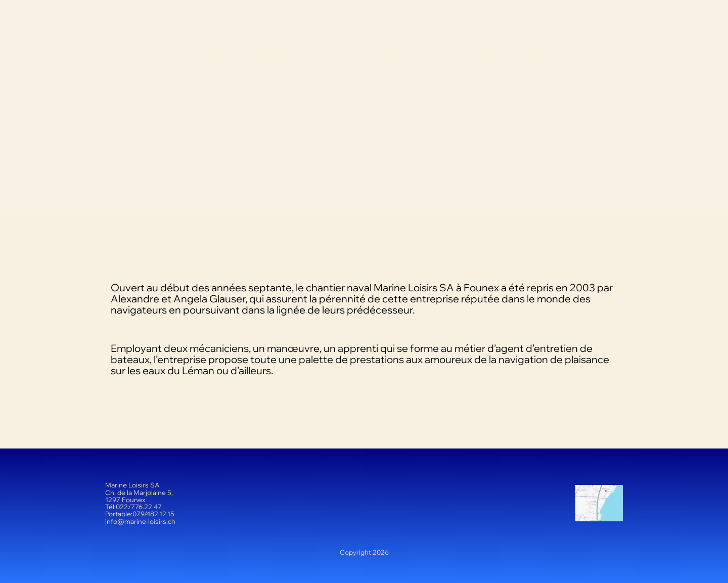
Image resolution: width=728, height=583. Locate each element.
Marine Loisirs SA (251, 49)
